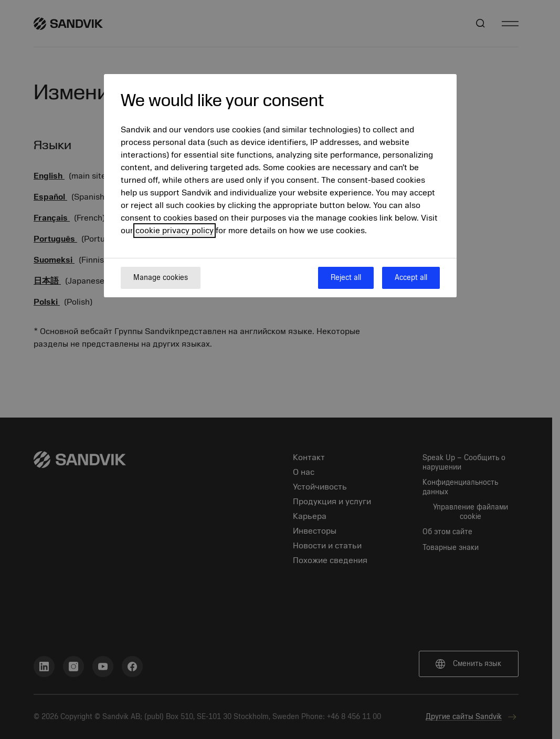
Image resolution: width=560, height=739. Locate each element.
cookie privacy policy (175, 231)
